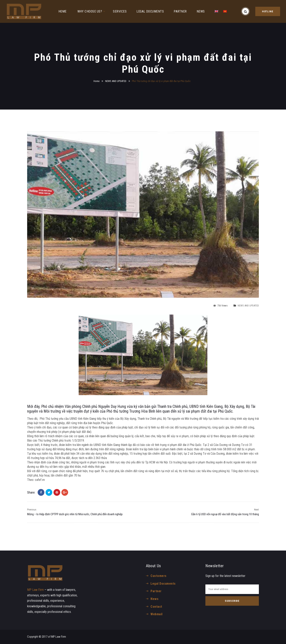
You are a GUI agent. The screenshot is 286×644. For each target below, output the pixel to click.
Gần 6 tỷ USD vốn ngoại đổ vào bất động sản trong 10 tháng (225, 514)
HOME (62, 11)
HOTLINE (268, 11)
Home (96, 81)
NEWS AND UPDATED (116, 81)
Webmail (156, 614)
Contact (156, 607)
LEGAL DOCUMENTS (150, 11)
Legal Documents (163, 584)
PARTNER (180, 11)
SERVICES (120, 11)
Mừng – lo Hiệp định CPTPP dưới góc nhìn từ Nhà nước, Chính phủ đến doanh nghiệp (75, 514)
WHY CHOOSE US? (90, 11)
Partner (156, 591)
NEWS (201, 11)
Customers (158, 576)
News (154, 599)
